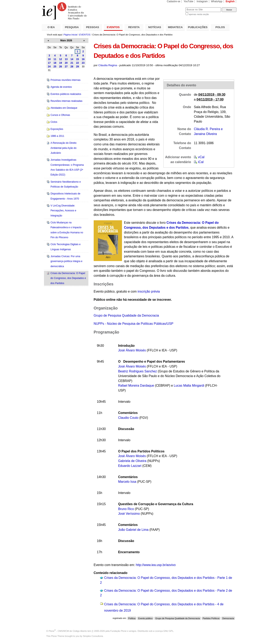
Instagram (202, 1)
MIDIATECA (175, 27)
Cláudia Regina (108, 65)
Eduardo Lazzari (130, 466)
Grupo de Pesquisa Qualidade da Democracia (126, 315)
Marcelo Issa (127, 482)
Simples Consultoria (93, 636)
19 (60, 63)
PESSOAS (93, 27)
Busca (176, 7)
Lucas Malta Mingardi (189, 386)
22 (78, 63)
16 (83, 59)
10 (49, 59)
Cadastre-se (174, 1)
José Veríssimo (129, 514)
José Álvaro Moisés (132, 350)
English (230, 1)
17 (49, 63)
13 (66, 59)
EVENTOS (113, 27)
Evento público (145, 618)
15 (78, 59)
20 (66, 63)
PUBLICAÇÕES (198, 27)
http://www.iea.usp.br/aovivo (156, 565)
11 (55, 59)
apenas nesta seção (199, 14)
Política (132, 618)
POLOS (220, 27)
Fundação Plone (119, 631)
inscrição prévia (149, 291)
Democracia (228, 618)
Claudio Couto (128, 418)
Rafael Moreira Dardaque (136, 386)
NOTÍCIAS (155, 27)
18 (55, 63)
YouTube (189, 1)
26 (60, 67)
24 (49, 67)
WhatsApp (217, 1)
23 (83, 63)
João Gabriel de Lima (133, 530)
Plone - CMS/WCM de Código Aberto (68, 631)
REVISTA (134, 27)
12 (60, 59)
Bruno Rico (126, 509)
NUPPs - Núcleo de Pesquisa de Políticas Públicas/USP (133, 324)
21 (72, 63)
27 (66, 67)
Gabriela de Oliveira (132, 461)
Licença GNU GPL (164, 631)
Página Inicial (70, 35)
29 (78, 67)
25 (55, 67)
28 (72, 67)
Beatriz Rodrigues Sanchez (137, 371)
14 (72, 59)
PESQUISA (72, 27)
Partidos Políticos (211, 618)
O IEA (51, 27)
